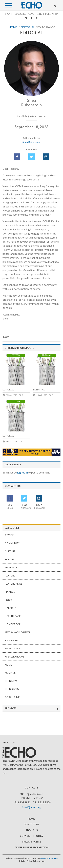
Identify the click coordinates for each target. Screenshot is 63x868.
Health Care (13, 616)
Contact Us (32, 824)
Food (8, 600)
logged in (22, 472)
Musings (10, 673)
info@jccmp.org (32, 807)
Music (9, 665)
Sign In (9, 14)
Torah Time (12, 697)
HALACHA (10, 608)
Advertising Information (43, 14)
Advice (9, 535)
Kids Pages (12, 640)
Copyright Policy (32, 836)
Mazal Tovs (12, 648)
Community (12, 543)
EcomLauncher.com (49, 858)
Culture (10, 551)
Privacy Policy (32, 842)
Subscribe (21, 14)
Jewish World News (17, 632)
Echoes (10, 559)
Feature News (14, 584)
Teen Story (12, 689)
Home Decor (13, 624)
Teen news (12, 681)
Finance (10, 592)
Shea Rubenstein (32, 142)
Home (13, 27)
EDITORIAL (8, 390)
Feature (10, 576)
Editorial (28, 27)
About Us (32, 830)
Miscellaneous (15, 657)
